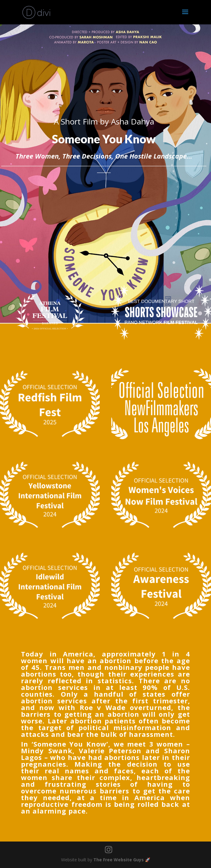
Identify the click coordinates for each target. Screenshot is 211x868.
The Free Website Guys (119, 860)
